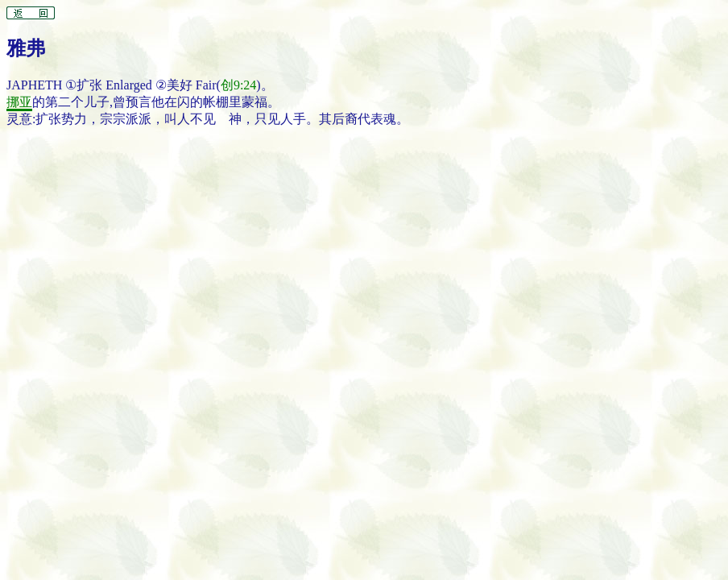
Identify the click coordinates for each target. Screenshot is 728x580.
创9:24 (238, 85)
